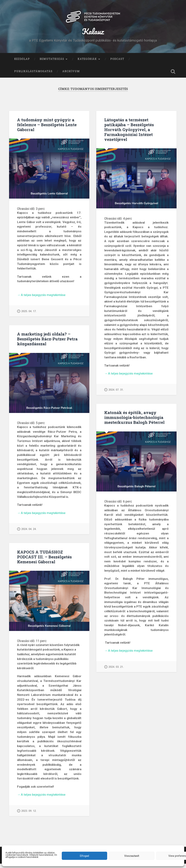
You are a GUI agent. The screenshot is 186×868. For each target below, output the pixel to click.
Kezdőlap (22, 63)
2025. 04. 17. (27, 315)
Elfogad (84, 856)
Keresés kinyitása (173, 76)
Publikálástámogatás (33, 76)
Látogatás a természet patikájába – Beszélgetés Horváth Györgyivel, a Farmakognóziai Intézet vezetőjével (129, 134)
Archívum (71, 76)
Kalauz (93, 33)
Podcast (117, 63)
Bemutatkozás (52, 63)
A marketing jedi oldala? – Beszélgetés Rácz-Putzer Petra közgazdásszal (47, 343)
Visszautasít (132, 856)
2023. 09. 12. (27, 815)
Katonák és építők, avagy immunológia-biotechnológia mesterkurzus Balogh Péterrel (134, 422)
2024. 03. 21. (114, 671)
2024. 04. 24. (27, 533)
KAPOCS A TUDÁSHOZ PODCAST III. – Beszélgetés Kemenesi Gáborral (44, 561)
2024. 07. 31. (114, 394)
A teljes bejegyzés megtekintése (41, 299)
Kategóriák (87, 63)
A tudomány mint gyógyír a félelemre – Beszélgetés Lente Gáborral (47, 129)
